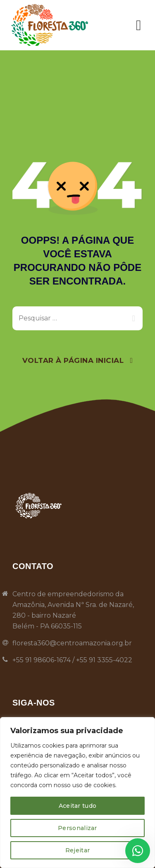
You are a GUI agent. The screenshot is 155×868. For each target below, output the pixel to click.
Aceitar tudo (78, 806)
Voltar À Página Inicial (73, 360)
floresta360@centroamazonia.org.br (72, 643)
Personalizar (77, 828)
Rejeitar (77, 850)
